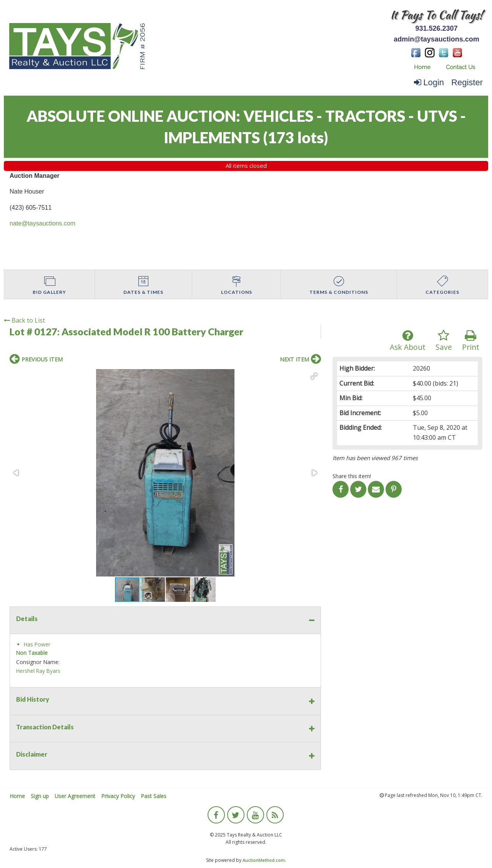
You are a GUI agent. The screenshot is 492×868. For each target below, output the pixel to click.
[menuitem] (422, 67)
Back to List (24, 320)
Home (422, 67)
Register (467, 82)
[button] (314, 376)
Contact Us (460, 67)
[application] (490, 866)
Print (471, 341)
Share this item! (352, 476)
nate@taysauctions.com (42, 223)
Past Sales (154, 796)
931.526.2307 (436, 28)
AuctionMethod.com (264, 860)
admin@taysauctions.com (436, 39)
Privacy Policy (118, 796)
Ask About (408, 341)
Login (429, 82)
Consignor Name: (38, 662)
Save (444, 341)
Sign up (40, 796)
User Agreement (75, 796)
